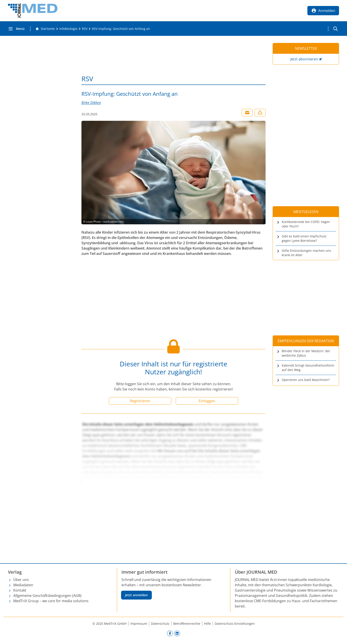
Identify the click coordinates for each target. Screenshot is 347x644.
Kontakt (20, 590)
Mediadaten (23, 585)
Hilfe (207, 624)
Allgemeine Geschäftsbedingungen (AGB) (47, 596)
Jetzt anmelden (136, 595)
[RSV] (85, 29)
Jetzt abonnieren (304, 59)
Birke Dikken (91, 103)
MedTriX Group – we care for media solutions (51, 601)
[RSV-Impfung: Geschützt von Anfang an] (121, 29)
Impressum (139, 624)
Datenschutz (160, 624)
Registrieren (140, 401)
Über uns (21, 580)
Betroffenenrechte (187, 624)
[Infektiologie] (68, 29)
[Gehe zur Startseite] (45, 29)
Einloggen (207, 401)
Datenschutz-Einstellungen (235, 624)
